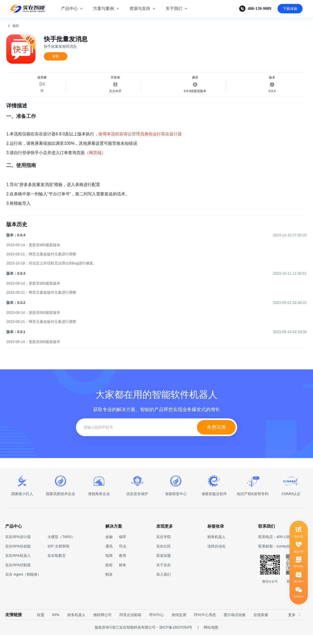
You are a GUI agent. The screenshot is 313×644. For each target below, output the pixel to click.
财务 (123, 574)
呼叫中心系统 (205, 624)
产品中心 (69, 8)
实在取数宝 (57, 565)
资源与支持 (140, 8)
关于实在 (164, 574)
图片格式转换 (235, 624)
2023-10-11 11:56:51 (290, 282)
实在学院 (164, 546)
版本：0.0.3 (16, 282)
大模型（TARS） (61, 546)
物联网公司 (103, 624)
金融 (109, 546)
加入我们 (164, 583)
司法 (123, 555)
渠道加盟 (164, 565)
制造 (109, 583)
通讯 (109, 555)
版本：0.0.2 (16, 312)
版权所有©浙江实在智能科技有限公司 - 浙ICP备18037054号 (143, 636)
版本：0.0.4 (16, 244)
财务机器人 (76, 624)
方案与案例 (104, 8)
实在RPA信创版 (18, 555)
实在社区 (164, 555)
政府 (109, 574)
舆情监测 (179, 624)
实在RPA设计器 (18, 546)
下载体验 (290, 9)
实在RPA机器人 (18, 565)
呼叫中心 (156, 624)
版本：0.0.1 (16, 341)
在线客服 (261, 624)
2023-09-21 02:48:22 (290, 312)
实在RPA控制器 (18, 574)
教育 (123, 565)
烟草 (123, 546)
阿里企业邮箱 (130, 624)
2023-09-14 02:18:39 (290, 341)
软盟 (41, 624)
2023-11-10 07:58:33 (290, 244)
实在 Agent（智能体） (23, 583)
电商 (109, 565)
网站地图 (211, 636)
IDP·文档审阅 (58, 555)
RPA (56, 624)
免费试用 (216, 436)
